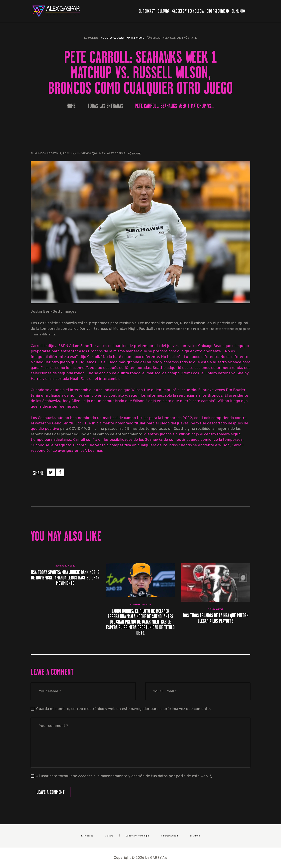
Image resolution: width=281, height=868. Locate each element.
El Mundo (91, 38)
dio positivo (49, 429)
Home (71, 106)
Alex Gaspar (172, 38)
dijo (244, 401)
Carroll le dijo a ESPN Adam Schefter (64, 346)
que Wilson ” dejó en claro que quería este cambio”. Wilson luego (183, 401)
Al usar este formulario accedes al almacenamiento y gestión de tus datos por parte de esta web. (124, 776)
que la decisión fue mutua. (54, 407)
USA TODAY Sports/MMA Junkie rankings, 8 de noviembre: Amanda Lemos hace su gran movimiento (65, 578)
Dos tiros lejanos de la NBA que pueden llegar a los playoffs (216, 618)
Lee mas (95, 451)
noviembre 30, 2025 (140, 605)
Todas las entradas (105, 106)
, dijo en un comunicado (103, 401)
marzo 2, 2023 (216, 609)
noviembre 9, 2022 (65, 566)
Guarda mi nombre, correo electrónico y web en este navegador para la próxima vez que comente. (123, 709)
